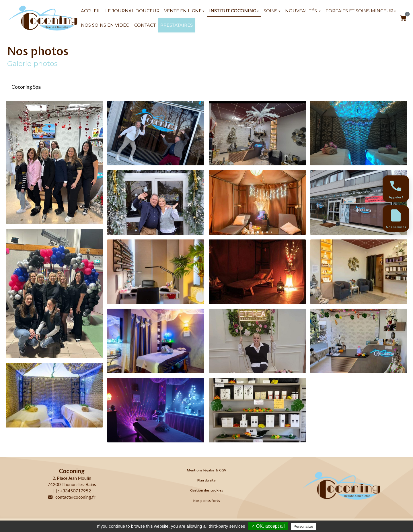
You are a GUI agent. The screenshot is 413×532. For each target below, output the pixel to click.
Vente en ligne (184, 11)
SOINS (272, 11)
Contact (145, 25)
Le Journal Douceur (132, 11)
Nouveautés (303, 11)
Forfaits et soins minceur (361, 11)
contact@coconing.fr (75, 497)
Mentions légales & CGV (206, 470)
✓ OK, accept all (268, 526)
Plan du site (206, 480)
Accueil (91, 11)
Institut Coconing (234, 11)
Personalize (303, 526)
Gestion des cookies (207, 490)
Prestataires (176, 25)
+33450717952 (75, 491)
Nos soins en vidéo (105, 25)
